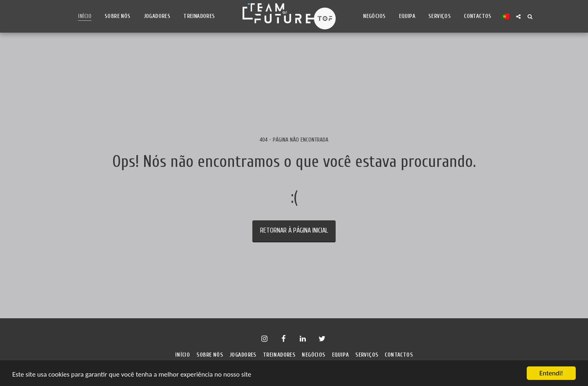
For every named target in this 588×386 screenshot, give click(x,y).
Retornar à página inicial (294, 230)
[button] (518, 17)
